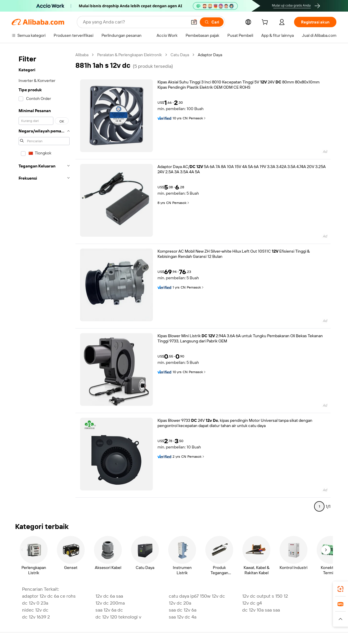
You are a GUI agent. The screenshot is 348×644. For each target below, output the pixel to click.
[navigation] (44, 283)
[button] (194, 22)
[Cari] (212, 22)
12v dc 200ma (110, 603)
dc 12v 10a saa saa (261, 610)
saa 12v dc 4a (183, 617)
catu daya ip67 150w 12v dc (197, 596)
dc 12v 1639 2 (36, 617)
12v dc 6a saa (109, 596)
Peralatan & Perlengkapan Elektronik (129, 55)
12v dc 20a (180, 603)
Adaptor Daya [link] (210, 55)
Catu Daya (180, 55)
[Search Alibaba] (134, 22)
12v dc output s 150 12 (265, 596)
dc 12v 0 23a (35, 603)
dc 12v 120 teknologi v (118, 617)
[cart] (266, 23)
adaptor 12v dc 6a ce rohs (49, 596)
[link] (340, 589)
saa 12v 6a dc (109, 610)
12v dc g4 (252, 603)
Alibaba (82, 55)
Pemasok (198, 118)
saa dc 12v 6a (183, 610)
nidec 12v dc (35, 610)
